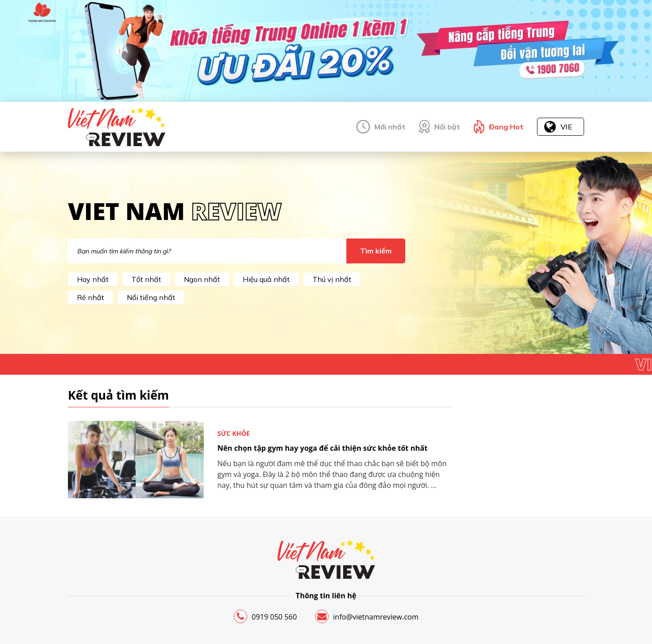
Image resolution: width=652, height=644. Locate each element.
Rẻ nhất (91, 297)
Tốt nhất (146, 279)
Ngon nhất (202, 279)
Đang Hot (506, 127)
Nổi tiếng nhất (151, 297)
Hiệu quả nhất (266, 279)
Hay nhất (93, 279)
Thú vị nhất (332, 279)
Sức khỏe (234, 433)
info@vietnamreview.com (367, 616)
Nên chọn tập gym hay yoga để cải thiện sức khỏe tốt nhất (322, 448)
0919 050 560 (265, 616)
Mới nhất (390, 127)
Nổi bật (447, 127)
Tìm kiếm (376, 251)
